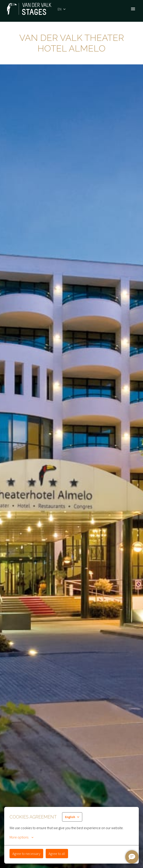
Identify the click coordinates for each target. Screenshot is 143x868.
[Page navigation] (133, 9)
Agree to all (57, 854)
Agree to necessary (26, 854)
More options (22, 837)
